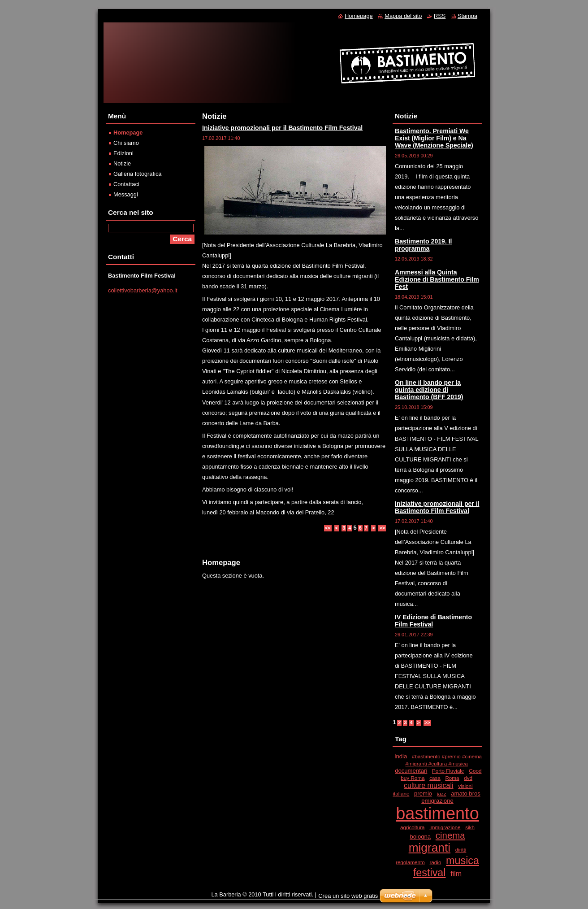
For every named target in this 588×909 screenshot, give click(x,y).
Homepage (128, 133)
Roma (452, 778)
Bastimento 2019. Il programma (424, 245)
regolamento (410, 862)
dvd (468, 778)
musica (463, 861)
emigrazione (437, 801)
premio (423, 794)
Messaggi (126, 194)
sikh (470, 827)
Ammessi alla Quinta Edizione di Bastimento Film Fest (437, 279)
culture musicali (429, 785)
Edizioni (123, 153)
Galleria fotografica (137, 174)
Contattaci (126, 184)
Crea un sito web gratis (348, 896)
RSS (440, 16)
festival (430, 873)
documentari (411, 771)
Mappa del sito (403, 16)
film (456, 874)
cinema (450, 835)
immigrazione (445, 827)
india (401, 756)
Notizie (122, 163)
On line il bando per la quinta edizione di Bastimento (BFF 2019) (429, 390)
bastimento (437, 813)
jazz (442, 794)
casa (435, 778)
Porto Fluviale (448, 771)
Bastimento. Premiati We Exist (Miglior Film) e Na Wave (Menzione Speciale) (434, 138)
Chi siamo (126, 143)
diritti (461, 850)
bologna (420, 837)
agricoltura (412, 827)
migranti (430, 848)
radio (435, 862)
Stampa (467, 16)
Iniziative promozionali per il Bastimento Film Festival (282, 128)
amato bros (466, 794)
